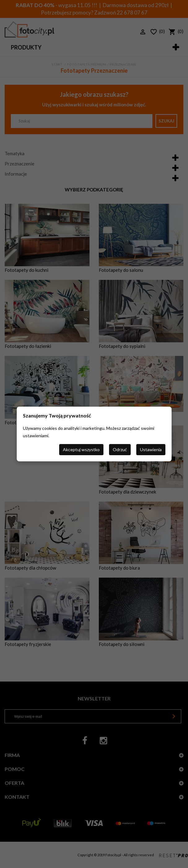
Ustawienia (151, 449)
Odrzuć (120, 449)
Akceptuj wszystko (81, 449)
